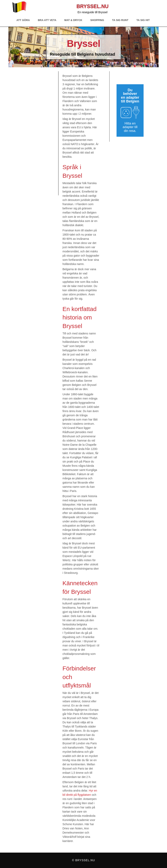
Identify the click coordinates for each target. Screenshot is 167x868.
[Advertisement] (35, 133)
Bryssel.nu (93, 6)
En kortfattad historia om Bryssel (79, 318)
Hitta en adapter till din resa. (130, 127)
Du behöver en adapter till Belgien (130, 96)
